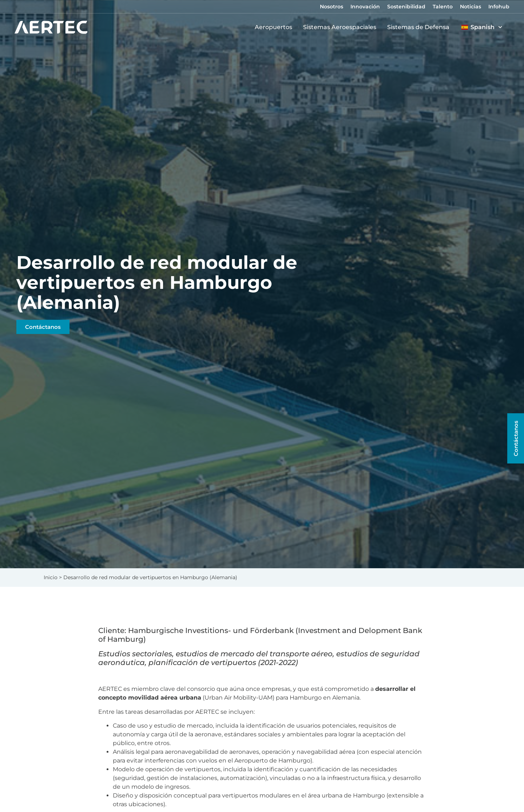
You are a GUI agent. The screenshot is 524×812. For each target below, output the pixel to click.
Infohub (499, 7)
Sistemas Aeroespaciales (342, 27)
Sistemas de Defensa (420, 27)
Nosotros (332, 7)
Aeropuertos (275, 27)
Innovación (365, 7)
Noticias (471, 7)
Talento (443, 7)
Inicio (51, 577)
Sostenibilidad (406, 7)
